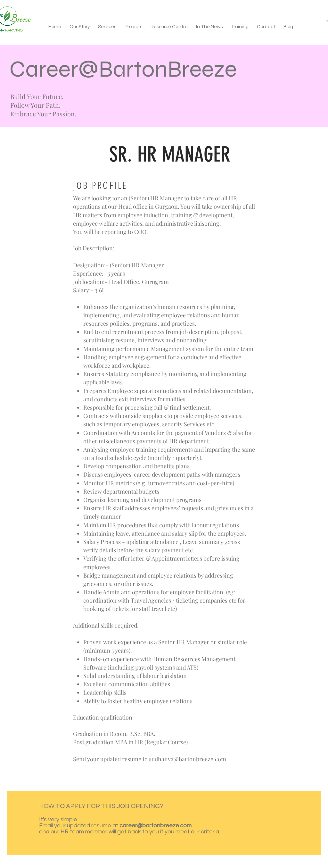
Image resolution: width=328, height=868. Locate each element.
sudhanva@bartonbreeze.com (188, 759)
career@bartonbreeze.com (156, 826)
